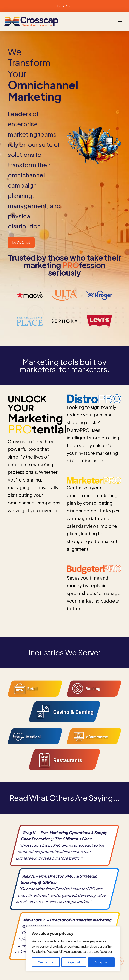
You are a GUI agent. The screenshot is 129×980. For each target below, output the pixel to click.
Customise (46, 962)
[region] (73, 949)
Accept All (101, 962)
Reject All (74, 962)
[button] (120, 21)
